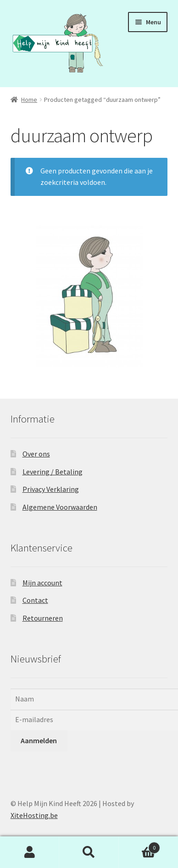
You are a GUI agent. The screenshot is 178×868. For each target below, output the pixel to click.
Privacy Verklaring (51, 489)
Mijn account (42, 583)
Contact (35, 600)
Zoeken (89, 852)
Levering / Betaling (53, 472)
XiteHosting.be (34, 815)
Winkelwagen (140, 846)
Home (29, 100)
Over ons (36, 454)
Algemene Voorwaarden (60, 507)
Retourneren (43, 618)
